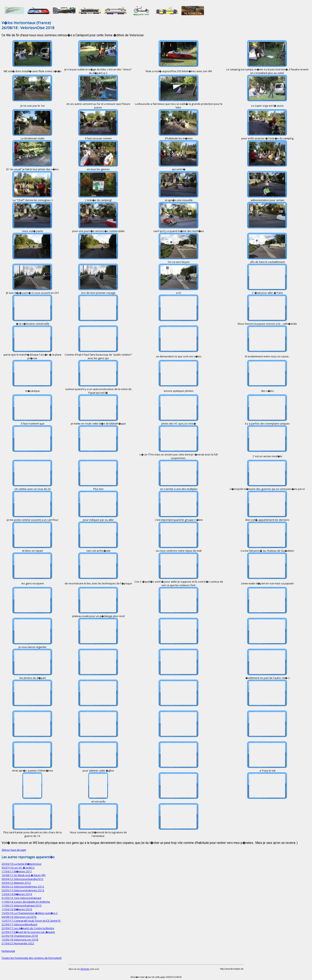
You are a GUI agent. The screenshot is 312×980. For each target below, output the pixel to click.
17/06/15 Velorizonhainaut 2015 (22, 905)
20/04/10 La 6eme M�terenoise (21, 864)
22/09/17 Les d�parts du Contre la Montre (28, 928)
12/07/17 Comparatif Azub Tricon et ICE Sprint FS (31, 921)
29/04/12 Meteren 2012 (16, 883)
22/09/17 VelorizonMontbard (19, 924)
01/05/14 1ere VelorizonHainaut (21, 898)
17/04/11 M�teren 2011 (17, 871)
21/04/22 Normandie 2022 (18, 943)
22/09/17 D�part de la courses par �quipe (28, 932)
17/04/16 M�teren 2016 (17, 909)
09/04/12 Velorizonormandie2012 (22, 879)
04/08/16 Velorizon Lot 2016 (19, 917)
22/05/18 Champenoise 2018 (20, 936)
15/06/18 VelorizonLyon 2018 (20, 940)
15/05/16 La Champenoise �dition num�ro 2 (30, 913)
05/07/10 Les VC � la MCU (18, 868)
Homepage (8, 951)
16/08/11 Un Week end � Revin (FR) (24, 875)
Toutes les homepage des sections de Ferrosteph (32, 958)
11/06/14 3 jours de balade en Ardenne (26, 902)
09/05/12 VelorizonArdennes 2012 (23, 887)
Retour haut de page (14, 850)
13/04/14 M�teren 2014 (17, 894)
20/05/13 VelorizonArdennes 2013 (23, 890)
